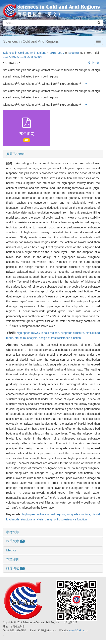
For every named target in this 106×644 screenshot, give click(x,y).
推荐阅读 (16, 568)
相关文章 (16, 541)
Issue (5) (73, 53)
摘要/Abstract (16, 154)
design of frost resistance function (60, 338)
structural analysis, (27, 338)
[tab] (53, 154)
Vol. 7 (61, 53)
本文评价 (13, 559)
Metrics (11, 550)
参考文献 (13, 532)
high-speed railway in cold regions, (39, 333)
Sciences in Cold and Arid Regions (31, 41)
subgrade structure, (73, 333)
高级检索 (97, 30)
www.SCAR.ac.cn (79, 631)
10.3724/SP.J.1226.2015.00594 (23, 57)
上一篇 (94, 63)
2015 (53, 53)
